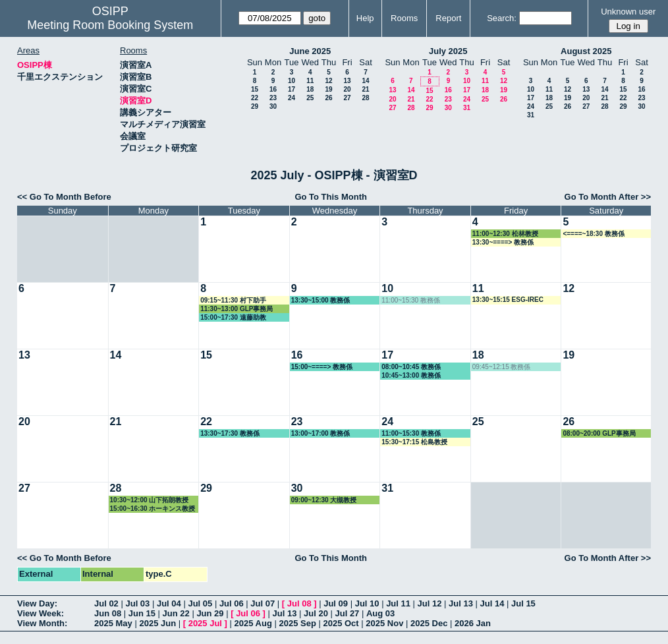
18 (310, 89)
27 (347, 98)
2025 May (113, 623)
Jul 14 (492, 603)
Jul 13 (461, 603)
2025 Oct (341, 623)
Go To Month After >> (608, 197)
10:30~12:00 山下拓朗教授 (150, 500)
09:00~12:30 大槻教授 (324, 500)
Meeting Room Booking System (110, 25)
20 (347, 89)
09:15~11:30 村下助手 (233, 300)
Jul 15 (523, 603)
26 (328, 98)
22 (255, 98)
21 (365, 89)
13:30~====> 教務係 (503, 242)
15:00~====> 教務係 (322, 367)
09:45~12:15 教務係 (502, 367)
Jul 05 (200, 603)
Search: (502, 18)
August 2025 (586, 51)
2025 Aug (253, 623)
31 (467, 108)
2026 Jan (473, 623)
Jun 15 (142, 613)
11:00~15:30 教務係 (411, 300)
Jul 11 (398, 603)
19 (328, 89)
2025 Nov (384, 623)
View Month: (42, 623)
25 (310, 98)
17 (292, 89)
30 (273, 106)
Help (365, 18)
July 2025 (448, 51)
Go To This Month (331, 197)
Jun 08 (108, 613)
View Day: (37, 603)
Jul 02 (106, 603)
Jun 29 (210, 613)
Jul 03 (137, 603)
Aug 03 (380, 613)
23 (273, 98)
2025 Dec (429, 623)
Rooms (404, 18)
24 (292, 98)
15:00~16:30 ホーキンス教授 (153, 509)
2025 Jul (205, 623)
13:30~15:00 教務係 (321, 300)
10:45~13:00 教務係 (411, 375)
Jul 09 (336, 603)
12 (328, 81)
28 (365, 98)
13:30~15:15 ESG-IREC (508, 300)
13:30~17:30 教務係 (230, 433)
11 (310, 81)
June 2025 (310, 51)
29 (255, 106)
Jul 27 (348, 613)
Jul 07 (263, 603)
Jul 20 (316, 613)
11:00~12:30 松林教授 (505, 234)
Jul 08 (299, 603)
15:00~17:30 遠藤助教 (233, 317)
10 (292, 81)
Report (448, 18)
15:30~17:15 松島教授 (414, 442)
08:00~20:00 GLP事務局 (599, 433)
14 (365, 81)
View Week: (41, 613)
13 (347, 81)
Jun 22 (176, 613)
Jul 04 (169, 603)
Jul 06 (232, 603)
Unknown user (628, 12)
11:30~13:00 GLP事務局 (237, 309)
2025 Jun (157, 623)
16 (273, 89)
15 (255, 89)
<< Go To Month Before (64, 197)
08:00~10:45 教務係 (411, 367)
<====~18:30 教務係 (593, 234)
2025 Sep (297, 623)
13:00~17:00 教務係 (321, 433)
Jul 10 (367, 603)
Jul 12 (430, 603)
